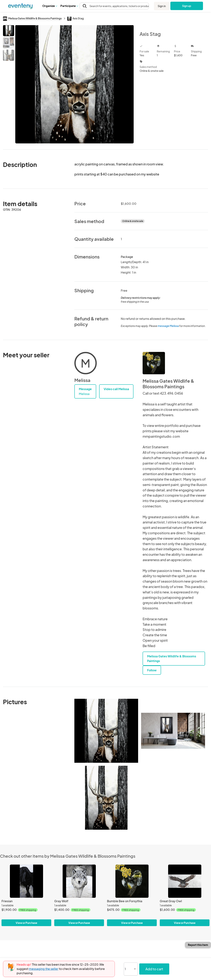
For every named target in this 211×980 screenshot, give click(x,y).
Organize (50, 6)
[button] (50, 6)
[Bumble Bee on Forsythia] (132, 881)
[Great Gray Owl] (185, 881)
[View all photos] (74, 84)
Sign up (187, 6)
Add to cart (154, 969)
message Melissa (168, 326)
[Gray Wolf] (79, 881)
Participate (69, 6)
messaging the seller (44, 969)
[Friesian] (26, 881)
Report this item (198, 945)
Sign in (162, 6)
